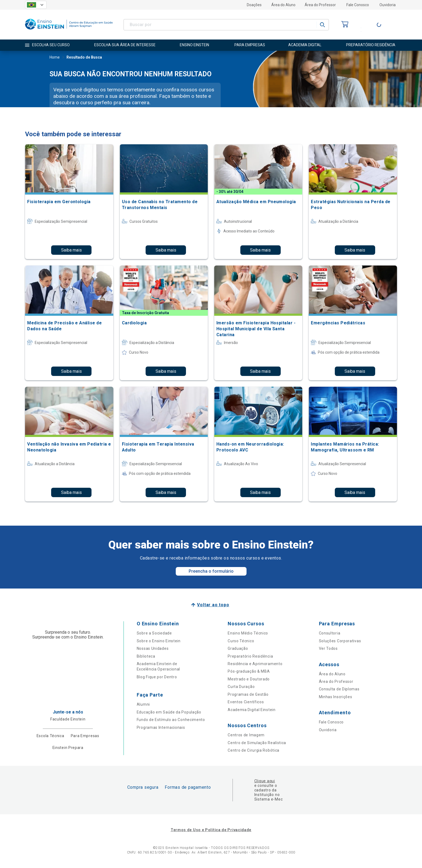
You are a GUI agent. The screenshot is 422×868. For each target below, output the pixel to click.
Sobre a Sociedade (154, 633)
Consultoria (330, 633)
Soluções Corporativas (340, 641)
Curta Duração (241, 687)
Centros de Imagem (246, 735)
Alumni (143, 704)
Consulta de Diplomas (339, 689)
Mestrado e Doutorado (249, 679)
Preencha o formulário (211, 571)
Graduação (238, 648)
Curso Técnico (241, 641)
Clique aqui (265, 781)
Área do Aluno (283, 5)
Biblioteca (146, 656)
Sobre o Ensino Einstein (159, 641)
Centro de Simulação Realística (257, 743)
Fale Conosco (358, 5)
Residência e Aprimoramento (255, 664)
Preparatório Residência (250, 656)
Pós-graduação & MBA (249, 671)
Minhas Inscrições (336, 697)
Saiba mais (71, 250)
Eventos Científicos (246, 702)
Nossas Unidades (153, 648)
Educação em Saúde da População (169, 712)
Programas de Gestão (248, 694)
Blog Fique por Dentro (157, 677)
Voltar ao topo (213, 605)
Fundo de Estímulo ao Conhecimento (171, 720)
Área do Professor (320, 5)
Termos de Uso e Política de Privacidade (211, 830)
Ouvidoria (388, 5)
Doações (254, 5)
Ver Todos (328, 648)
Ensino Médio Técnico (248, 633)
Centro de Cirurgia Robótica (254, 750)
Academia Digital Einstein (252, 710)
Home (55, 58)
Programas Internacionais (161, 727)
